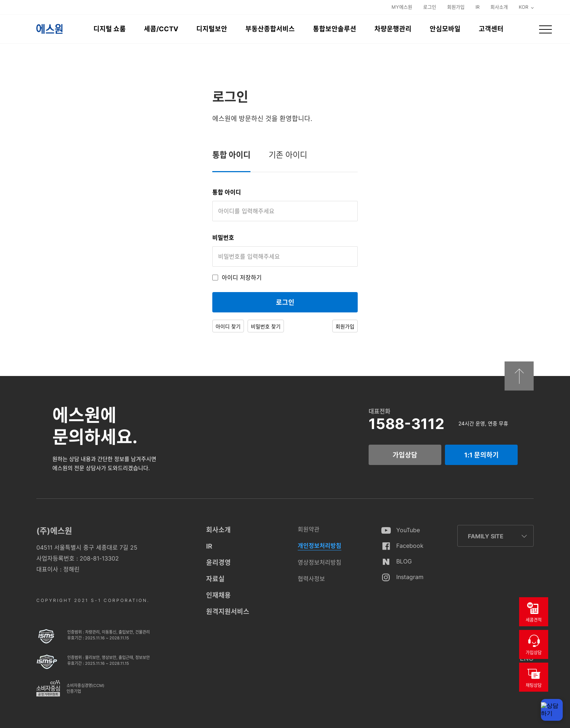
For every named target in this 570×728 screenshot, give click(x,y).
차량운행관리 (393, 29)
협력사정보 (311, 579)
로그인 (430, 7)
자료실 (215, 579)
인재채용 (218, 595)
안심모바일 (445, 29)
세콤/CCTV (161, 29)
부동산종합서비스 (270, 29)
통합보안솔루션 (335, 29)
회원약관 (309, 529)
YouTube (408, 530)
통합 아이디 (227, 192)
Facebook (410, 546)
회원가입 (456, 7)
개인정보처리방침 (320, 546)
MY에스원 (402, 7)
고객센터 (491, 29)
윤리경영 (218, 563)
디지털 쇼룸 (110, 29)
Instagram (410, 577)
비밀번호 (223, 238)
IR (477, 7)
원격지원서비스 (228, 612)
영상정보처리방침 (320, 562)
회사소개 (499, 7)
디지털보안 (212, 29)
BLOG (404, 561)
